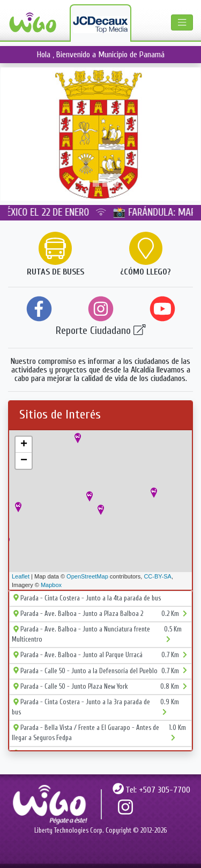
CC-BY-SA (158, 576)
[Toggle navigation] (182, 22)
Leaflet (21, 576)
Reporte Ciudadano (101, 330)
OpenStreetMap (87, 576)
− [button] (24, 461)
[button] (15, 134)
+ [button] (24, 445)
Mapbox (51, 585)
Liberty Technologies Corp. (69, 831)
